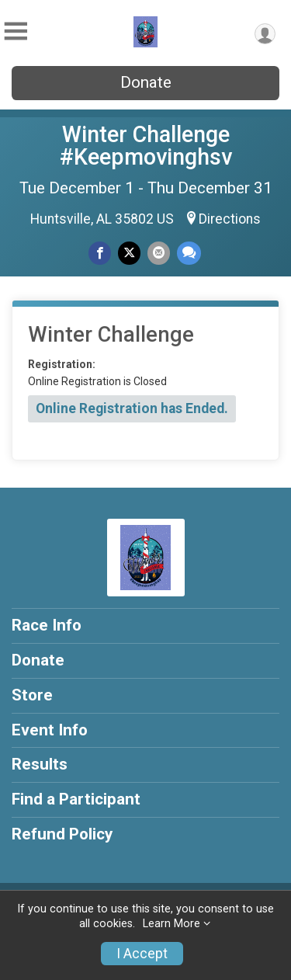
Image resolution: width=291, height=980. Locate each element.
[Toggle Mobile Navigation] (16, 31)
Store (32, 695)
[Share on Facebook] (100, 253)
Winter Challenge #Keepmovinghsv (146, 146)
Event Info (50, 730)
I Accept (142, 954)
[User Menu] (265, 34)
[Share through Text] (189, 253)
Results (40, 764)
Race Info (47, 625)
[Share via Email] (159, 253)
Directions (230, 219)
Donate (146, 82)
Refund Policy (62, 834)
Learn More (171, 924)
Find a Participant (76, 799)
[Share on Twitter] (129, 253)
